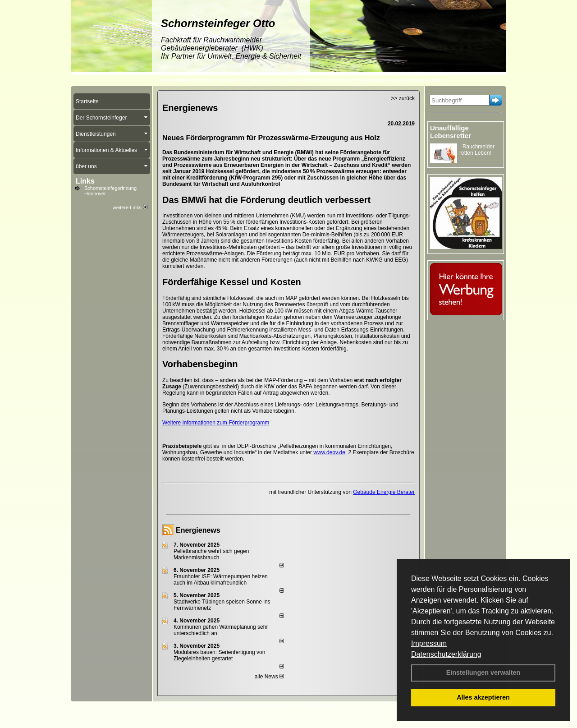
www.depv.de (329, 452)
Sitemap (323, 706)
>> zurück (403, 98)
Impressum (429, 643)
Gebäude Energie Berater (384, 492)
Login (164, 706)
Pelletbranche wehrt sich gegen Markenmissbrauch (211, 554)
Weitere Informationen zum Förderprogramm (216, 423)
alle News (269, 677)
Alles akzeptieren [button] (483, 697)
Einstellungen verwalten (483, 673)
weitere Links (130, 207)
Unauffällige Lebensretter (451, 132)
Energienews (198, 530)
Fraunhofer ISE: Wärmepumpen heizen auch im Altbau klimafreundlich (221, 580)
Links (85, 181)
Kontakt (187, 706)
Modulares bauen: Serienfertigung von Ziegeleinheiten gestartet (219, 655)
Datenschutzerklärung (446, 654)
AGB (301, 706)
